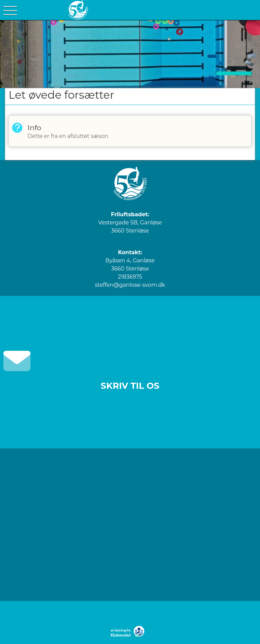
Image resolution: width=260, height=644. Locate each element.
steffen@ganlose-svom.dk (130, 285)
